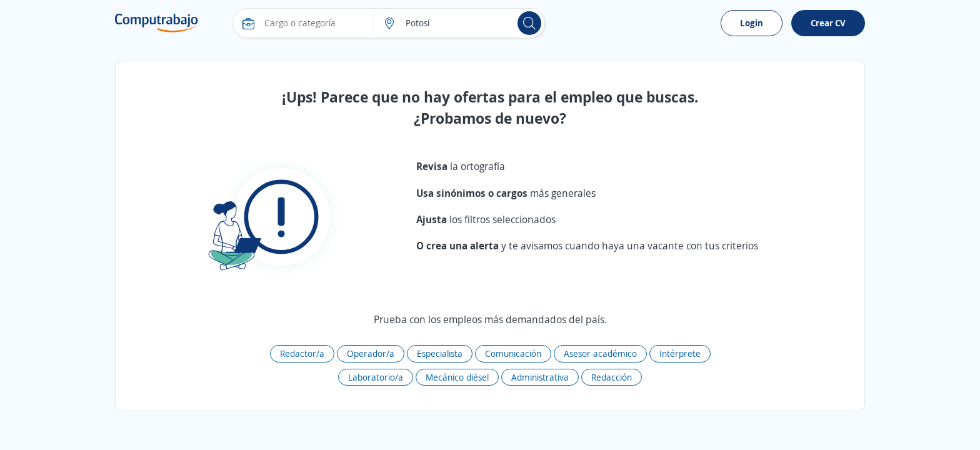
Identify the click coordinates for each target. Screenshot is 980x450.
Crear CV (828, 23)
